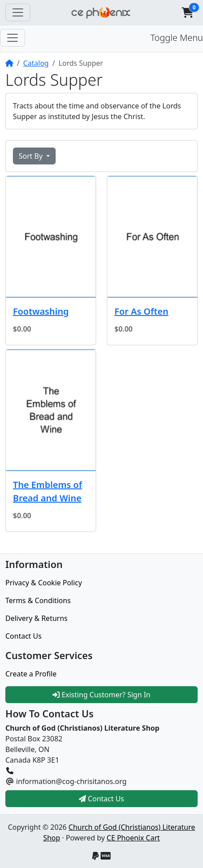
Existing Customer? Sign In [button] (101, 695)
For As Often (141, 311)
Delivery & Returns (37, 618)
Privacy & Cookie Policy (44, 583)
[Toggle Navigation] (18, 12)
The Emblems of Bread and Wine (47, 491)
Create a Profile (31, 674)
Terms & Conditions (38, 600)
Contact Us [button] (101, 799)
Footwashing (41, 311)
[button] (187, 12)
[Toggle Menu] (12, 38)
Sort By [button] (32, 156)
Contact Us (23, 636)
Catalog (36, 63)
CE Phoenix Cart (134, 838)
